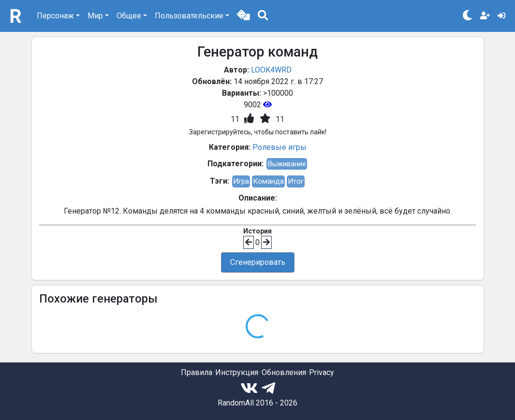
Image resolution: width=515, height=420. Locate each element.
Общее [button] (129, 16)
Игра (241, 181)
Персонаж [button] (55, 16)
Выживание (287, 164)
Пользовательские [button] (189, 16)
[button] (243, 16)
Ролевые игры (280, 147)
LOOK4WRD (271, 70)
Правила (197, 372)
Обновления (284, 372)
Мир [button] (95, 16)
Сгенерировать (258, 262)
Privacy (322, 372)
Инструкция (237, 372)
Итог (296, 181)
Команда (268, 181)
